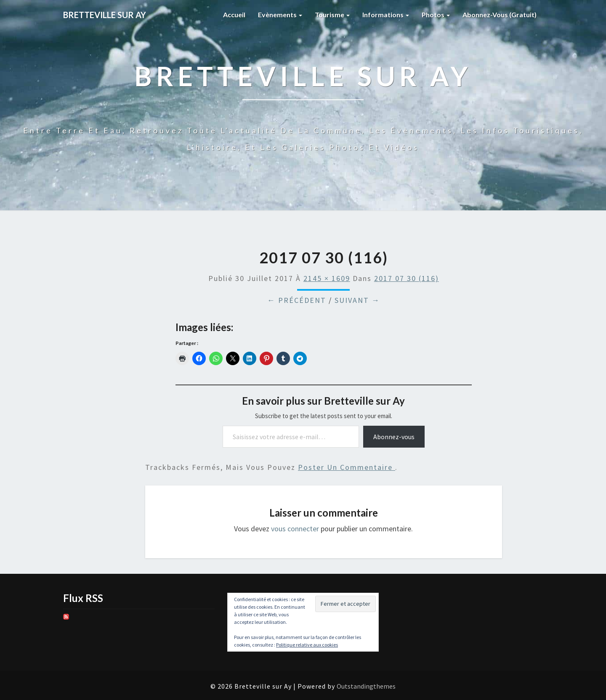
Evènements (280, 15)
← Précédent (297, 300)
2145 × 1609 (327, 278)
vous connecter (295, 529)
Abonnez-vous (394, 437)
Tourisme (332, 15)
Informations (386, 15)
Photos (436, 15)
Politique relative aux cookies (307, 645)
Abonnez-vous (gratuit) (500, 15)
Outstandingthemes (366, 686)
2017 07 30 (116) (407, 278)
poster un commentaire (347, 467)
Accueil (234, 15)
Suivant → (357, 300)
